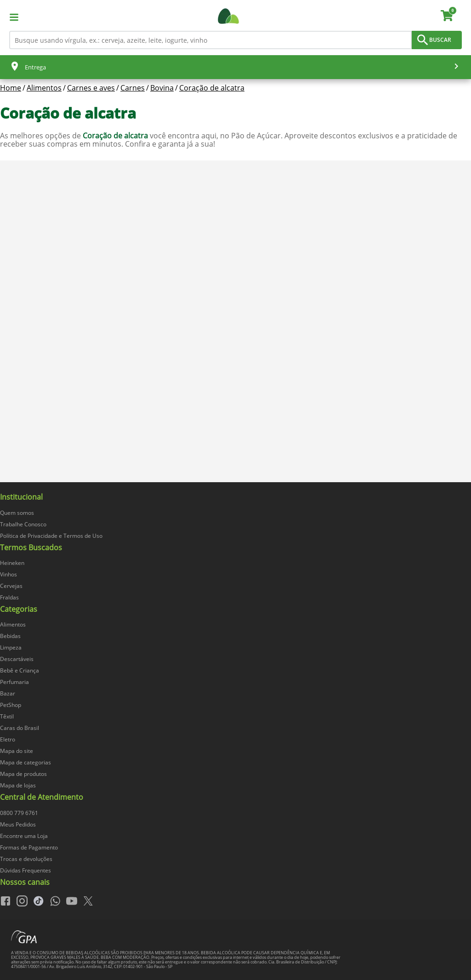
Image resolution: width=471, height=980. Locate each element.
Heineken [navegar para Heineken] (12, 563)
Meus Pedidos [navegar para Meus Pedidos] (18, 824)
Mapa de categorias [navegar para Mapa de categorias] (26, 762)
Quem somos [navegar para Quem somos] (17, 513)
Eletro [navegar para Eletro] (8, 739)
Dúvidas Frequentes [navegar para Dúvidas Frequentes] (26, 870)
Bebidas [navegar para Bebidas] (10, 636)
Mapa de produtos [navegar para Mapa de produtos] (23, 774)
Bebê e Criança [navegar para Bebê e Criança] (20, 670)
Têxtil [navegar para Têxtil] (7, 716)
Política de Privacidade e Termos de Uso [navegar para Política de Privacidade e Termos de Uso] (51, 536)
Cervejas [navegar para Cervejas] (11, 586)
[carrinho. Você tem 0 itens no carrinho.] (451, 17)
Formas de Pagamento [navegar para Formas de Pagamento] (29, 847)
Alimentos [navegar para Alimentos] (13, 624)
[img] (235, 486)
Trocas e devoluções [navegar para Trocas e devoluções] (26, 859)
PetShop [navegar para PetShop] (11, 705)
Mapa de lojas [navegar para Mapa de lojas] (18, 785)
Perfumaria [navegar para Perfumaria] (14, 682)
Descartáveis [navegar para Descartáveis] (17, 659)
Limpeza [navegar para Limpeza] (11, 647)
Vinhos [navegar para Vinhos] (9, 574)
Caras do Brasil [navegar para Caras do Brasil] (20, 728)
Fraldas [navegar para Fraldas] (9, 597)
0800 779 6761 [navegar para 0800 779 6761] (19, 813)
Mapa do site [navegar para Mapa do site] (17, 751)
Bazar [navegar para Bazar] (8, 693)
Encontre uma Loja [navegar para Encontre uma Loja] (24, 836)
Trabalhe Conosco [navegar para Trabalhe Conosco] (23, 524)
